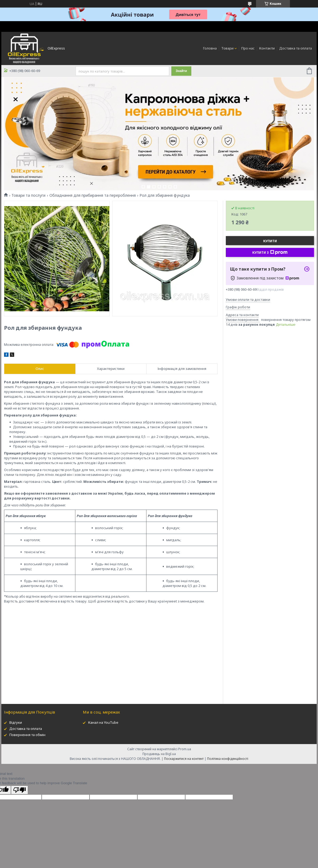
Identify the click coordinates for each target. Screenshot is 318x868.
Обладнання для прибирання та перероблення (93, 195)
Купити (270, 241)
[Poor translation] (20, 790)
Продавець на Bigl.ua (159, 754)
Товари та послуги (28, 195)
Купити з (270, 252)
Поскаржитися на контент (184, 759)
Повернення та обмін (27, 735)
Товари (227, 48)
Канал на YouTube (103, 722)
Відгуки (16, 722)
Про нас (248, 48)
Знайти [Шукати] (181, 71)
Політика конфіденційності (228, 759)
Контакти (267, 48)
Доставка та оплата (296, 48)
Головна (210, 48)
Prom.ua (185, 749)
